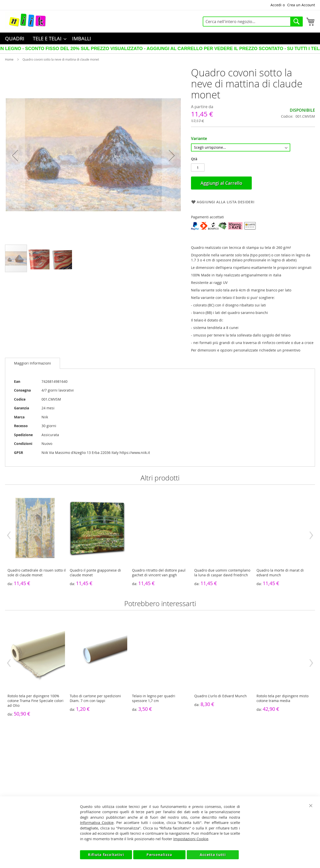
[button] (15, 156)
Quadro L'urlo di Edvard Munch (220, 696)
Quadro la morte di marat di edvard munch (280, 573)
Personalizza (159, 855)
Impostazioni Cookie (191, 839)
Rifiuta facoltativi (106, 855)
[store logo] (27, 20)
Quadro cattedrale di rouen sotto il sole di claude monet (37, 573)
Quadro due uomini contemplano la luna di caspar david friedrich (222, 573)
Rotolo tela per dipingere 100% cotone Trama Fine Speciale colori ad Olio (35, 701)
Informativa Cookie (97, 822)
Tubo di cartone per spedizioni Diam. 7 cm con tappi (95, 698)
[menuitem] (15, 38)
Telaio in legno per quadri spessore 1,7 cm (154, 698)
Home (9, 59)
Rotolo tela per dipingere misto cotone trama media (282, 698)
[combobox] (253, 22)
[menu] (160, 38)
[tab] (32, 363)
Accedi (276, 5)
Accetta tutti (213, 855)
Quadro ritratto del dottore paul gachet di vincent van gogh (159, 573)
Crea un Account (301, 5)
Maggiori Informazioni (32, 363)
